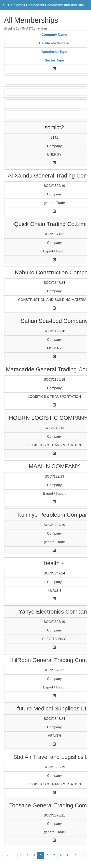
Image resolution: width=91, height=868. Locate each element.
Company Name (54, 35)
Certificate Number (54, 43)
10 (75, 855)
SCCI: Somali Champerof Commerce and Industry (44, 5)
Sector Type (54, 60)
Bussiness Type (54, 52)
